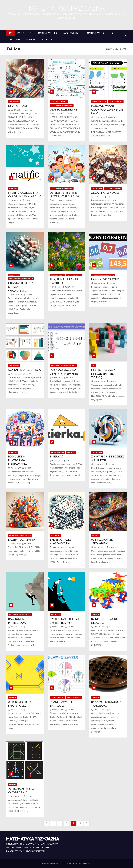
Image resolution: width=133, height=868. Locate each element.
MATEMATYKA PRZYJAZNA (66, 8)
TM (31, 33)
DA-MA (21, 33)
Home (107, 49)
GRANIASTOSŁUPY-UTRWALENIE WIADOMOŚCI (21, 287)
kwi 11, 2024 (58, 287)
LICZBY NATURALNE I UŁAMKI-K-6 (62, 105)
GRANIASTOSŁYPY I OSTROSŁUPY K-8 (21, 279)
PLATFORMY (15, 39)
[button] (126, 36)
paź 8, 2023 (16, 544)
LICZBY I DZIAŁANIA (22, 540)
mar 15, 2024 (100, 381)
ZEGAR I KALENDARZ (105, 193)
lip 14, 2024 (16, 110)
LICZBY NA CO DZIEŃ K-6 (59, 102)
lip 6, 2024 (99, 197)
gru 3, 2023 (58, 461)
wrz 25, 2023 (100, 547)
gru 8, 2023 (16, 468)
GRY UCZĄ (31, 39)
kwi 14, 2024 (17, 294)
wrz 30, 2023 (58, 547)
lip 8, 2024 (57, 200)
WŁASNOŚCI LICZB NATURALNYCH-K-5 (63, 366)
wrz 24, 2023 (17, 627)
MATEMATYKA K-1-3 (48, 33)
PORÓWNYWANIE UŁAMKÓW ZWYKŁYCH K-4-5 (107, 110)
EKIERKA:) (56, 456)
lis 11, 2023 (99, 464)
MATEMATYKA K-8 (97, 33)
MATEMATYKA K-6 (72, 33)
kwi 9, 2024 (58, 378)
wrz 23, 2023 (17, 710)
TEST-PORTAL (47, 39)
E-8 (113, 33)
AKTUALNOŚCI (14, 102)
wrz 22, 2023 (100, 710)
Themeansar (86, 863)
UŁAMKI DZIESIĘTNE (64, 109)
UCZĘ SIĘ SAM (17, 106)
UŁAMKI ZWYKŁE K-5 (116, 102)
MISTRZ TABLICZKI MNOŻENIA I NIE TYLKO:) (104, 373)
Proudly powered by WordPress (54, 863)
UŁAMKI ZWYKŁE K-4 (99, 102)
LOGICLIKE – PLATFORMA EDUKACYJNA (17, 460)
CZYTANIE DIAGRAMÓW (25, 370)
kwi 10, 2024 (17, 374)
